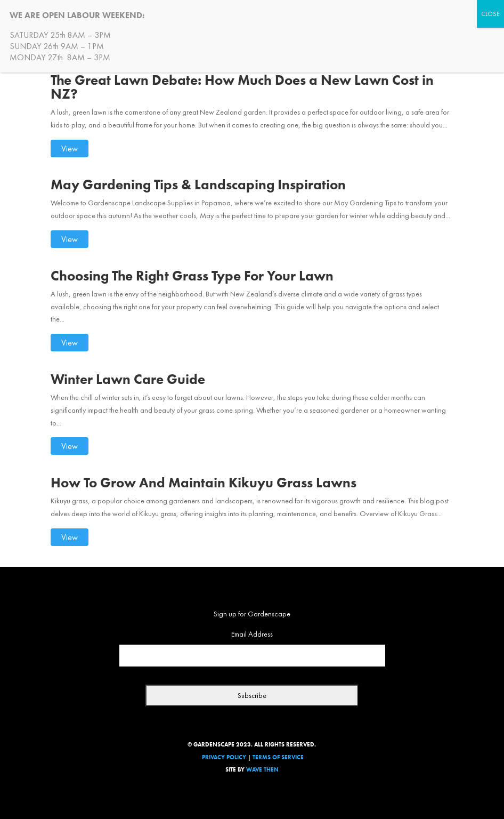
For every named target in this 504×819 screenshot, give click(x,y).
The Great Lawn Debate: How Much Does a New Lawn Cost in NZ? (242, 87)
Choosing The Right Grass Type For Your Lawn (192, 276)
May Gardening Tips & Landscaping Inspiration (198, 184)
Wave (254, 769)
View (70, 148)
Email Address (252, 634)
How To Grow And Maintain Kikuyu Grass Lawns (204, 483)
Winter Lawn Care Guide (128, 379)
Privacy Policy (224, 757)
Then (271, 769)
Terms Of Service (278, 757)
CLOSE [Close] (490, 14)
